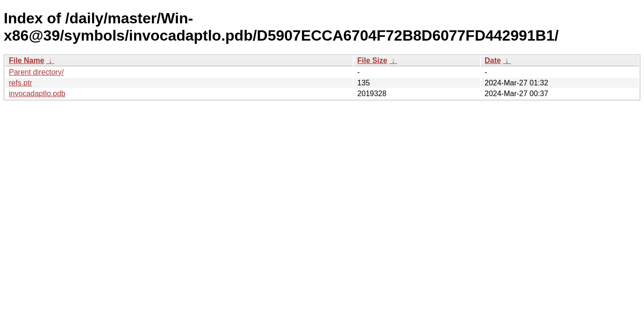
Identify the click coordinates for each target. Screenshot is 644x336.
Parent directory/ (36, 72)
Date (493, 60)
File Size (372, 60)
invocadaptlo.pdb (37, 94)
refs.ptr (21, 83)
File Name (27, 60)
